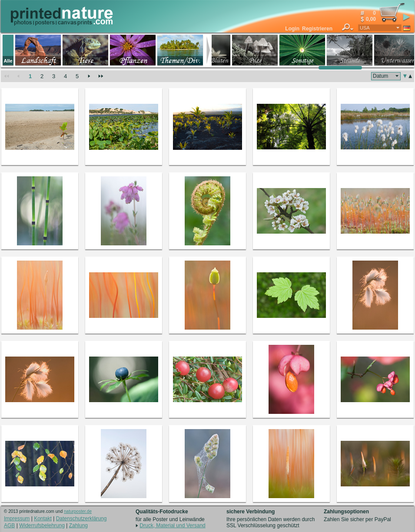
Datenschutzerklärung (81, 519)
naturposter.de (78, 511)
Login (292, 29)
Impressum (17, 519)
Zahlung (78, 525)
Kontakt (43, 519)
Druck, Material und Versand (172, 525)
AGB (9, 525)
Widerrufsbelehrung (42, 525)
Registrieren (317, 29)
